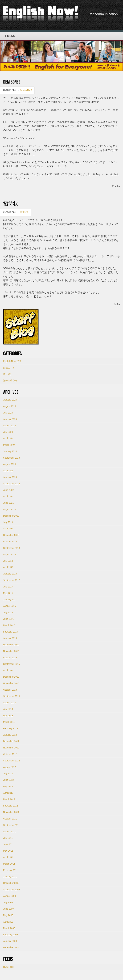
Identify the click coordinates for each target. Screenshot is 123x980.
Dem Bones (12, 82)
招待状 (11, 204)
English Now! (26, 90)
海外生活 (24, 212)
